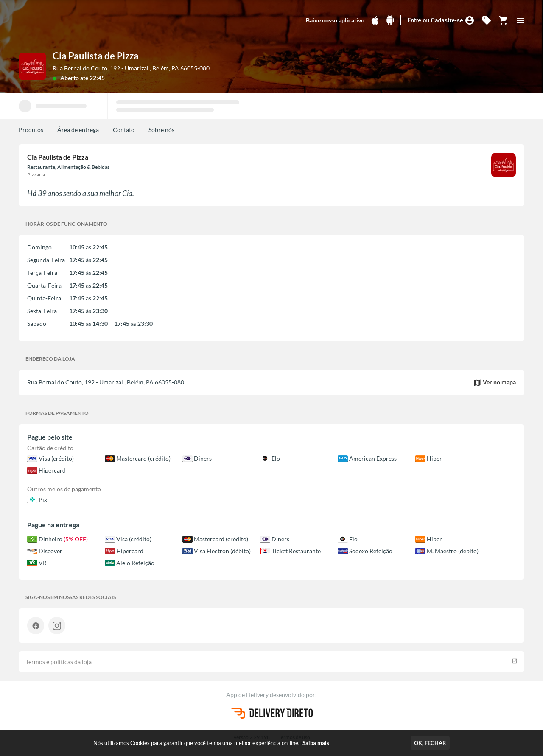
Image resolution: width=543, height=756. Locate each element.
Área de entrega (78, 130)
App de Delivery (248, 695)
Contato (124, 130)
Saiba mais (316, 743)
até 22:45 (92, 78)
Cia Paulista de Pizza (96, 56)
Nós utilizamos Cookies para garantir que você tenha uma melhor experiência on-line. (211, 743)
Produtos (31, 130)
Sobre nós (161, 130)
